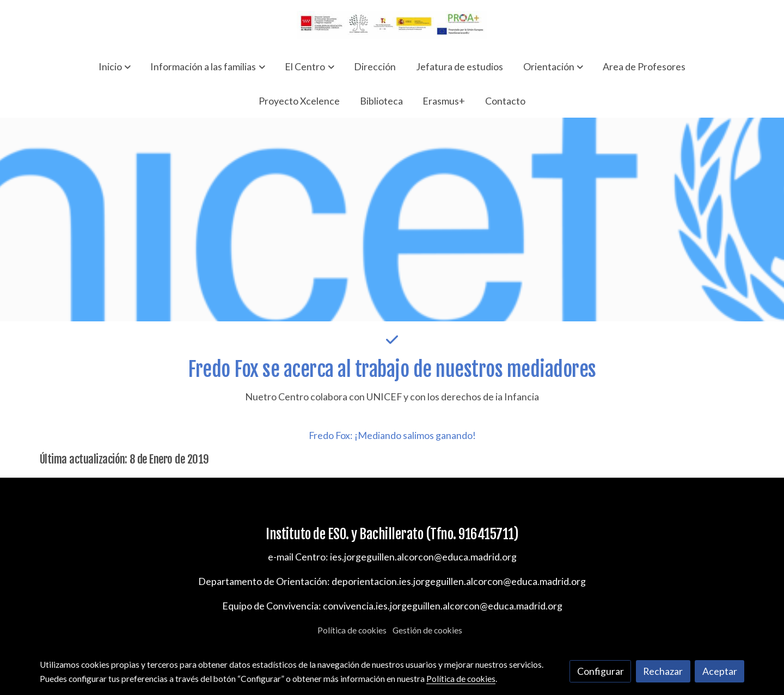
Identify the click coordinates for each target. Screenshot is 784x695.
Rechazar (663, 671)
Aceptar (720, 671)
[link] (392, 25)
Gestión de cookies (427, 630)
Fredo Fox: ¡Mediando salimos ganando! (392, 435)
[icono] (392, 340)
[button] (115, 66)
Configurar (601, 671)
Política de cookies (352, 630)
